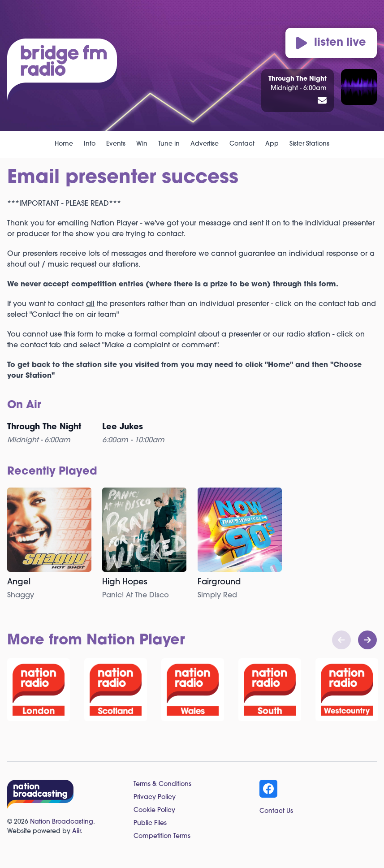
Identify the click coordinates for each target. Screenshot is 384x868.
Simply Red (217, 596)
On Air (24, 406)
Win (142, 144)
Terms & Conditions (162, 784)
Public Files (150, 823)
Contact (242, 144)
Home (64, 144)
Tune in (169, 144)
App (272, 144)
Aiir (76, 831)
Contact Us (276, 811)
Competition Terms (162, 836)
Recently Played (52, 472)
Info (90, 144)
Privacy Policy (155, 797)
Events (116, 144)
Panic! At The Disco (136, 596)
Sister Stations (309, 144)
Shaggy (21, 596)
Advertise (205, 144)
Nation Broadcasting (62, 822)
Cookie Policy (154, 810)
